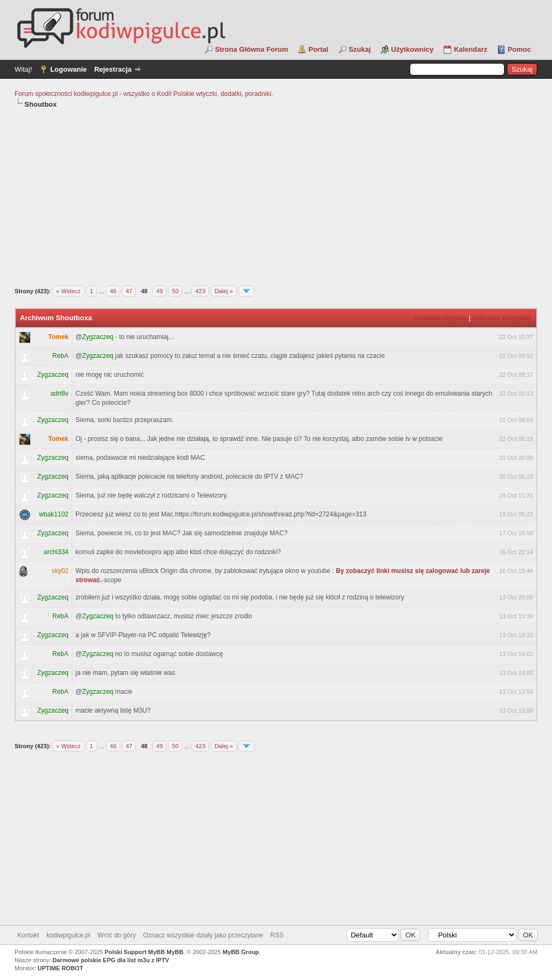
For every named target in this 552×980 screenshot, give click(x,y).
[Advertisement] (276, 190)
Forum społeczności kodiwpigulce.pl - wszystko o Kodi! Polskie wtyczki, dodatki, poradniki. (144, 94)
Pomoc (519, 49)
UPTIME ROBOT (60, 968)
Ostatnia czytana (441, 318)
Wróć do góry (117, 935)
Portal (318, 49)
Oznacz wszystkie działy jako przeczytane (203, 935)
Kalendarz (471, 49)
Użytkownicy (413, 49)
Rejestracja (113, 69)
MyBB (175, 952)
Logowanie (68, 69)
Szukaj (360, 49)
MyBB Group (241, 952)
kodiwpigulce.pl (68, 935)
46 (113, 291)
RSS (277, 935)
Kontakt (28, 935)
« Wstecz (68, 291)
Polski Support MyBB (135, 952)
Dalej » (224, 291)
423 (200, 291)
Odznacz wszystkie (502, 318)
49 (160, 291)
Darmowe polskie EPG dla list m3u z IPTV (111, 960)
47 (129, 291)
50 (175, 291)
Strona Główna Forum (252, 49)
